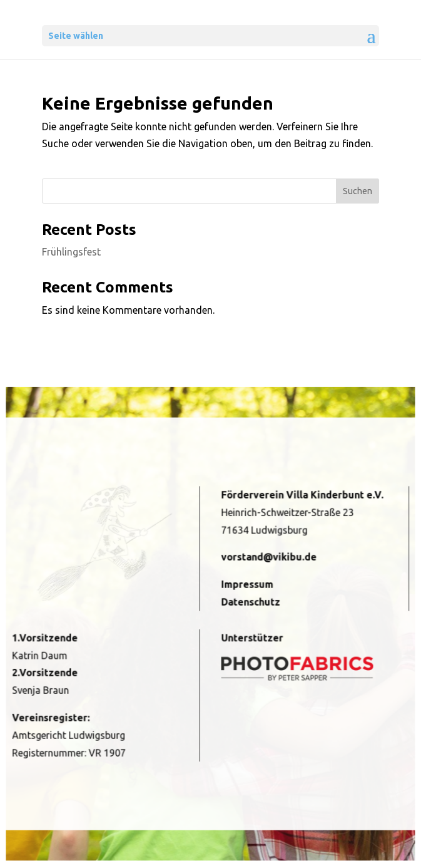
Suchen (358, 191)
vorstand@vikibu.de (265, 562)
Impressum (245, 587)
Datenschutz (248, 604)
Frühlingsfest (71, 252)
